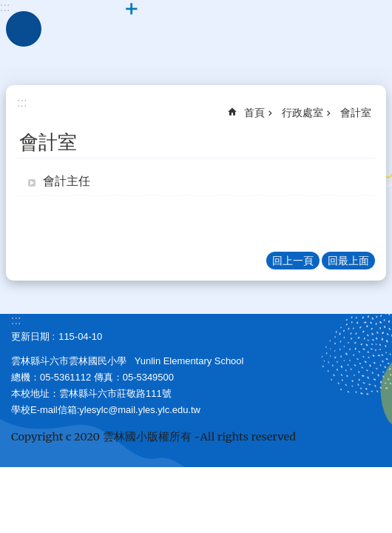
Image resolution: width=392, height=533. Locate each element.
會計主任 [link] (67, 181)
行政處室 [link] (303, 113)
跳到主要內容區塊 (8, 8)
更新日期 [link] (30, 336)
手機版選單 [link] (24, 29)
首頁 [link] (254, 113)
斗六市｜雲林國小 (196, 37)
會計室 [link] (356, 113)
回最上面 (348, 261)
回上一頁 (293, 261)
